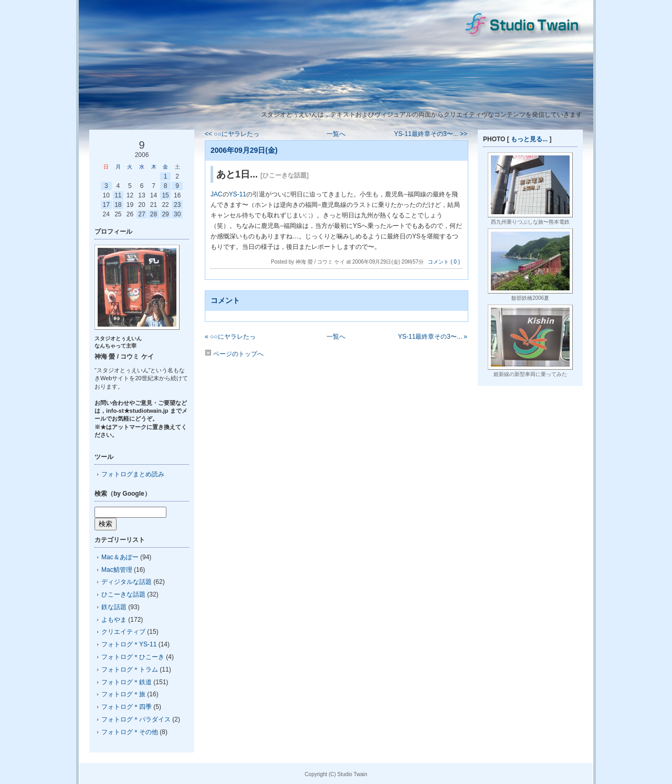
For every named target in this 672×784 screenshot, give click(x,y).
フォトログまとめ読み (133, 474)
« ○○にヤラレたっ (230, 337)
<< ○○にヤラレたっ (232, 134)
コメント (225, 300)
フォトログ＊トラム (130, 670)
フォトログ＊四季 (127, 707)
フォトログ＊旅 (123, 694)
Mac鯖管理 (117, 570)
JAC (217, 194)
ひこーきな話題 (123, 594)
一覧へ (336, 134)
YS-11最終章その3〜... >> (431, 134)
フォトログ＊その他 (130, 732)
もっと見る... (529, 139)
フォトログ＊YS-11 (129, 644)
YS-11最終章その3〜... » (433, 337)
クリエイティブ (123, 632)
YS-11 (238, 194)
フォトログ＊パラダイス (136, 719)
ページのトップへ (234, 354)
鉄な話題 (114, 607)
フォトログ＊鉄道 (127, 682)
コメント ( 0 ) (444, 262)
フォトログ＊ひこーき (133, 657)
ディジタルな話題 (127, 582)
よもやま (114, 620)
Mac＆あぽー (120, 557)
